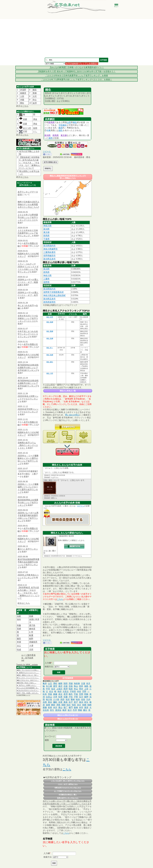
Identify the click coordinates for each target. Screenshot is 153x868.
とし (35, 131)
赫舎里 (32, 629)
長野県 (46, 282)
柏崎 (89, 705)
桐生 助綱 (50, 355)
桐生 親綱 (50, 322)
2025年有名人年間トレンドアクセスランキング (28, 399)
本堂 (81, 707)
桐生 (75, 122)
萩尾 (50, 707)
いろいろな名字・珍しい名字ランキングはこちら (68, 781)
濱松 (55, 683)
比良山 (49, 697)
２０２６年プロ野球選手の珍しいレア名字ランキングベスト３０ (28, 217)
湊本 (19, 619)
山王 (50, 683)
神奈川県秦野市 (50, 249)
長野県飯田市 (49, 256)
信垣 (83, 699)
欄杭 (55, 702)
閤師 (64, 705)
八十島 (56, 699)
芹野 (84, 691)
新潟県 (47, 135)
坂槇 (48, 705)
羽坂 (50, 694)
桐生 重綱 (50, 331)
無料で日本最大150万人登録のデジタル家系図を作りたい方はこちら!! (28, 204)
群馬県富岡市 (49, 302)
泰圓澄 (23, 93)
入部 (22, 96)
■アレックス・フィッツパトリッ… (28, 678)
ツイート (47, 152)
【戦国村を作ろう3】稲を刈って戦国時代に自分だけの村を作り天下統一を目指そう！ (77, 71)
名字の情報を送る (50, 162)
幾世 (35, 90)
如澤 (35, 103)
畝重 (31, 635)
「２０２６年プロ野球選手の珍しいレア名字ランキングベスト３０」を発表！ (76, 80)
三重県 (46, 279)
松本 (45, 694)
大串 (55, 697)
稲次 (69, 705)
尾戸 (76, 702)
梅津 (64, 710)
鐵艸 (86, 697)
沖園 (22, 100)
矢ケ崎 (49, 686)
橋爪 (71, 694)
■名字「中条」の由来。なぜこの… (28, 693)
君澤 (66, 694)
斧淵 (19, 642)
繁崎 (73, 699)
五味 (71, 686)
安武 (68, 699)
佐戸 (71, 702)
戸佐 (71, 697)
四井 (81, 686)
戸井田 (73, 691)
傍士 (35, 100)
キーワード (50, 736)
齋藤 (45, 707)
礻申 (31, 632)
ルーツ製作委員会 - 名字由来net (28, 658)
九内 (88, 699)
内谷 (79, 691)
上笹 (86, 689)
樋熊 (60, 683)
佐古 (51, 691)
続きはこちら (24, 603)
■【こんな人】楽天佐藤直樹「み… (28, 688)
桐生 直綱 (50, 338)
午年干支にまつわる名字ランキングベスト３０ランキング (28, 334)
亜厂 (66, 707)
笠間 (81, 694)
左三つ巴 (25, 128)
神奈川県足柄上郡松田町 (55, 295)
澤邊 (71, 683)
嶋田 (53, 705)
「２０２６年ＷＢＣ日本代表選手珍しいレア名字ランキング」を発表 (76, 76)
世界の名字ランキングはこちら (68, 798)
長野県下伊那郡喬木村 (54, 292)
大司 (35, 96)
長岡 (35, 128)
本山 (76, 689)
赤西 (45, 702)
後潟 (81, 702)
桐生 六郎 (50, 373)
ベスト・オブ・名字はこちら (68, 784)
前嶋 (84, 705)
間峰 (80, 710)
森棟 (76, 707)
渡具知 (58, 710)
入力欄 (48, 663)
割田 (66, 683)
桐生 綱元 (50, 362)
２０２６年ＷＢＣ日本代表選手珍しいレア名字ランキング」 (28, 233)
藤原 (61, 128)
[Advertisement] (76, 38)
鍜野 (31, 639)
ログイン (81, 506)
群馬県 (52, 122)
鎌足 (65, 125)
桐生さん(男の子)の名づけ (68, 715)
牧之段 (49, 699)
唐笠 (55, 686)
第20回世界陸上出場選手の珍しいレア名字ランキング (28, 503)
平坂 (76, 694)
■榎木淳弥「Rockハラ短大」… (27, 683)
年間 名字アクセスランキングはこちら (68, 788)
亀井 (45, 683)
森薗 (55, 694)
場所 (50, 138)
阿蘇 (86, 694)
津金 (35, 119)
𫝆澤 (31, 646)
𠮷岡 (31, 650)
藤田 (19, 639)
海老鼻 (77, 683)
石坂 (66, 686)
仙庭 (19, 616)
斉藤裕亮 (33, 642)
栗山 (60, 707)
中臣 (61, 125)
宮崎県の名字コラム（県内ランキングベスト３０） (28, 445)
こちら (25, 106)
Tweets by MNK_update (27, 665)
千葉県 (46, 239)
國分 (85, 710)
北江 (19, 646)
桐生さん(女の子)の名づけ (68, 719)
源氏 (61, 130)
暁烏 (78, 699)
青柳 (35, 93)
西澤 (66, 689)
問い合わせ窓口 (72, 415)
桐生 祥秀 (50, 317)
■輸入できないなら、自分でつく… (28, 680)
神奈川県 (47, 226)
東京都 (64, 135)
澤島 (58, 705)
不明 (25, 131)
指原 (71, 689)
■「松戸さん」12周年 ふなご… (27, 685)
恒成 (19, 650)
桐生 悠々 (50, 348)
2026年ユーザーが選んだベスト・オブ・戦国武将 (28, 282)
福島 (86, 686)
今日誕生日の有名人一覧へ (68, 795)
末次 (79, 705)
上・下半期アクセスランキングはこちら (68, 791)
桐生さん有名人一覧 (68, 391)
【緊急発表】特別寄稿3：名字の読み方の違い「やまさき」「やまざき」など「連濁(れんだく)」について (30, 163)
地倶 (59, 691)
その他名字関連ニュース (23, 695)
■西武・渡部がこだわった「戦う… (28, 675)
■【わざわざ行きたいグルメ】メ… (28, 690)
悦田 (74, 705)
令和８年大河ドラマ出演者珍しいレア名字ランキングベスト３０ (28, 318)
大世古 (66, 691)
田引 (52, 710)
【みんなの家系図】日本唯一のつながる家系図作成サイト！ (76, 67)
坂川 (70, 710)
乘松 (22, 103)
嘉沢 (60, 686)
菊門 (71, 707)
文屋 (83, 683)
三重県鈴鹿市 (49, 252)
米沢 (55, 707)
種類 (47, 740)
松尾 (60, 697)
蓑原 (86, 707)
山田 (69, 122)
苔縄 (19, 629)
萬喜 (66, 702)
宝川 (81, 697)
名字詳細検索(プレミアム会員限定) (82, 64)
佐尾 (60, 702)
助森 (31, 616)
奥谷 (50, 702)
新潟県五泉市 (49, 259)
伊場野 (23, 90)
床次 (60, 694)
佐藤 (66, 697)
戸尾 (76, 697)
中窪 (48, 689)
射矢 (86, 702)
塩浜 (53, 689)
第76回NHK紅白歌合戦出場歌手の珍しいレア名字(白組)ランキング (28, 383)
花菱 (23, 119)
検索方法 (49, 667)
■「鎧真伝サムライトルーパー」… (28, 673)
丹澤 (75, 710)
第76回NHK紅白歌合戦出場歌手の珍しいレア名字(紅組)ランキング (28, 368)
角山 (76, 686)
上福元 (59, 689)
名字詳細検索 (68, 678)
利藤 (19, 625)
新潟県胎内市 (49, 246)
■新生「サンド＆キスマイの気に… (28, 670)
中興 (48, 130)
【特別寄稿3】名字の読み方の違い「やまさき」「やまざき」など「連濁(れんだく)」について (28, 593)
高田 (62, 699)
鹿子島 (32, 625)
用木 (81, 689)
